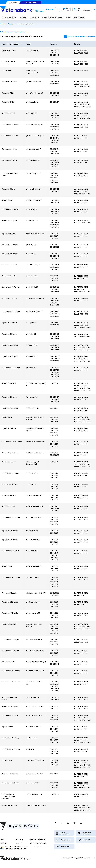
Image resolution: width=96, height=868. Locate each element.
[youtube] (81, 823)
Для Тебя (13, 3)
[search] (58, 9)
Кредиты (24, 18)
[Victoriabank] (22, 9)
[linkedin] (68, 823)
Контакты (50, 9)
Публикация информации (37, 839)
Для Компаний (31, 3)
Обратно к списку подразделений (13, 32)
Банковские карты (10, 18)
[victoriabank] (64, 833)
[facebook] (55, 823)
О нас (2, 839)
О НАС (68, 18)
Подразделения (13, 24)
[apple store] (15, 827)
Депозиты (34, 18)
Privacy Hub (19, 839)
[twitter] (62, 823)
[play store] (31, 827)
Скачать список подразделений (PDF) (82, 37)
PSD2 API (19, 843)
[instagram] (75, 823)
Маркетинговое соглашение (38, 843)
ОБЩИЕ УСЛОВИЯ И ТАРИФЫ (52, 18)
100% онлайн (79, 18)
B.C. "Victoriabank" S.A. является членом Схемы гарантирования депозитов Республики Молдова (26, 848)
